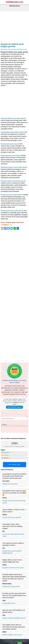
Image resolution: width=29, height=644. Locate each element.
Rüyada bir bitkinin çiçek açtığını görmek (13, 118)
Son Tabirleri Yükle (14, 465)
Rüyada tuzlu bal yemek (10, 484)
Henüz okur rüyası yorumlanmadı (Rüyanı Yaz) (14, 49)
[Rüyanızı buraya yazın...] (14, 418)
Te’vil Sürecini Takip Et (14, 407)
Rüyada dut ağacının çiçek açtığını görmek (14, 167)
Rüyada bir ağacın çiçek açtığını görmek (13, 181)
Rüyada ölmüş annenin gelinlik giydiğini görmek (12, 552)
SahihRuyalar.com (14, 2)
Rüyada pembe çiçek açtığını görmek (12, 210)
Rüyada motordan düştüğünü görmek (14, 618)
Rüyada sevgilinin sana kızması (12, 635)
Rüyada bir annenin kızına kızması (13, 568)
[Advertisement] (14, 27)
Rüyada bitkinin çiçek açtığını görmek (12, 132)
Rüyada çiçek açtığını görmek (10, 144)
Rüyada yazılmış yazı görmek (12, 517)
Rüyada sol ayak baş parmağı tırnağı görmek (14, 502)
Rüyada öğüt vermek (9, 603)
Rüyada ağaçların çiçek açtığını (10, 155)
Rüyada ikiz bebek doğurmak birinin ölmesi (13, 535)
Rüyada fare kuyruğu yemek (11, 587)
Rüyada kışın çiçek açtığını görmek (12, 195)
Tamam (20, 643)
